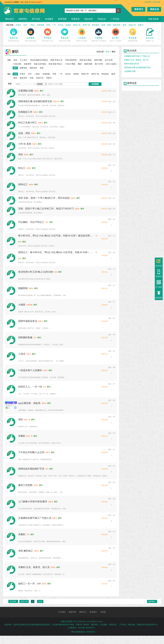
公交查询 (82, 38)
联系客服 (133, 38)
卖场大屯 (132, 25)
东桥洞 (68, 25)
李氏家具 (96, 25)
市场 (48, 25)
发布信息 (150, 38)
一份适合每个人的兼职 (30, 370)
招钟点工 (23, 184)
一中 (54, 25)
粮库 (109, 25)
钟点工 (22, 168)
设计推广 (116, 38)
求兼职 (22, 436)
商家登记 (139, 9)
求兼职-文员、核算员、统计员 (34, 567)
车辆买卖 (75, 19)
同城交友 (102, 19)
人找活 (22, 354)
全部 (15, 60)
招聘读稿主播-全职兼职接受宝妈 (35, 101)
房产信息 (36, 19)
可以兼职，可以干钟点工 (31, 222)
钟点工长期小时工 (28, 123)
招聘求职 (23, 19)
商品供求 (89, 19)
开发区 (18, 25)
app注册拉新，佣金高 (29, 403)
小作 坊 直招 (25, 144)
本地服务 (49, 19)
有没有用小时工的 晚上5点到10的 (36, 272)
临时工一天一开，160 (29, 584)
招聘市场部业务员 (28, 321)
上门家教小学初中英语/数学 (33, 502)
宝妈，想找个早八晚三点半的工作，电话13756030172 (46, 209)
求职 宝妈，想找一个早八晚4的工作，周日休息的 (44, 198)
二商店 (32, 25)
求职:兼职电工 (26, 551)
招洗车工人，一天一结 (30, 387)
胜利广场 (86, 25)
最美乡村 (117, 25)
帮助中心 (83, 612)
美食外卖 (65, 38)
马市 (25, 25)
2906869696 (90, 632)
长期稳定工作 (25, 112)
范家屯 (141, 25)
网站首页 (10, 19)
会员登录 (148, 2)
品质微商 (31, 38)
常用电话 (48, 38)
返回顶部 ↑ (152, 601)
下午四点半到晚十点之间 (31, 452)
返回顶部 (159, 298)
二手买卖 (115, 19)
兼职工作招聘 (25, 485)
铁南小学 (77, 25)
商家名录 (155, 9)
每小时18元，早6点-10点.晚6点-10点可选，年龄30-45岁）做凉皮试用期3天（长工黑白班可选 (56, 236)
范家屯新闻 (153, 19)
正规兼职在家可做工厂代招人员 (35, 518)
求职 (21, 155)
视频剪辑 (23, 288)
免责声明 (72, 612)
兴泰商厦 (40, 25)
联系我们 (93, 612)
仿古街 (61, 25)
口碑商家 (99, 38)
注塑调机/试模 (26, 91)
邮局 (103, 25)
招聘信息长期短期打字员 (31, 469)
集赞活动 (14, 38)
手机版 (103, 612)
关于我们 (62, 612)
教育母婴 (62, 19)
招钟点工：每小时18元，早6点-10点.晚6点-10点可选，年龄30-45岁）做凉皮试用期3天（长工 (56, 252)
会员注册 (156, 2)
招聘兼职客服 (25, 337)
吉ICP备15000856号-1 (87, 628)
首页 (107, 52)
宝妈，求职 (24, 133)
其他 (124, 25)
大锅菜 (22, 305)
